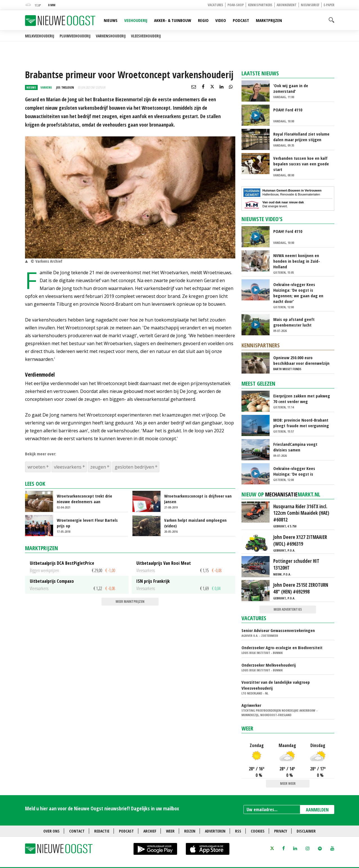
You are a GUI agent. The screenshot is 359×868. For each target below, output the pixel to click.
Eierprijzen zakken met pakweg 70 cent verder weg (302, 399)
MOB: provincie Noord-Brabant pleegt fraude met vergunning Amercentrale (301, 423)
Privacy (281, 831)
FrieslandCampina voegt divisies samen (295, 447)
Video (221, 20)
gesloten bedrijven (134, 467)
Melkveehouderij (40, 36)
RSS (238, 831)
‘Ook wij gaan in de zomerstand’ (291, 88)
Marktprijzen (269, 20)
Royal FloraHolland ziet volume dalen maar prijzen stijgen (301, 137)
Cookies (258, 831)
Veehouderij (136, 20)
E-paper (329, 5)
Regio (203, 20)
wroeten (36, 467)
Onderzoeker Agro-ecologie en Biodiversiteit (282, 647)
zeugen (98, 467)
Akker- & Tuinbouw (173, 20)
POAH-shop (236, 5)
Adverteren (215, 831)
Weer (247, 728)
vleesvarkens (68, 467)
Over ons (51, 831)
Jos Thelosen (65, 87)
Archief (150, 831)
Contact (77, 831)
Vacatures (215, 5)
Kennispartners (260, 5)
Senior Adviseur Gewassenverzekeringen (278, 630)
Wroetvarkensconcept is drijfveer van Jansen (198, 499)
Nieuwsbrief (310, 5)
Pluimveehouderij (75, 36)
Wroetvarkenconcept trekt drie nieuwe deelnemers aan (84, 499)
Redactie (102, 831)
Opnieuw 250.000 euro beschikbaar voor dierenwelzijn (301, 360)
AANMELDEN (317, 810)
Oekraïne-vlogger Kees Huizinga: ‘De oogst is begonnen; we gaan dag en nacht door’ (298, 293)
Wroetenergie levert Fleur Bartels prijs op (87, 523)
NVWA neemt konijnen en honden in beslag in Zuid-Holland (297, 261)
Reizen (190, 831)
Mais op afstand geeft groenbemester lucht (294, 322)
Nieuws (111, 20)
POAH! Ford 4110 (288, 110)
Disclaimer (306, 831)
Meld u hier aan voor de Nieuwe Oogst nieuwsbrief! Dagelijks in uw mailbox (102, 808)
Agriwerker (251, 705)
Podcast (241, 20)
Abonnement (287, 5)
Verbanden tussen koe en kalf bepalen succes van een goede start (301, 164)
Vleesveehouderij (146, 36)
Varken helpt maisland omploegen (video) (195, 523)
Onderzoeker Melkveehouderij (269, 665)
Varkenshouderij (111, 36)
